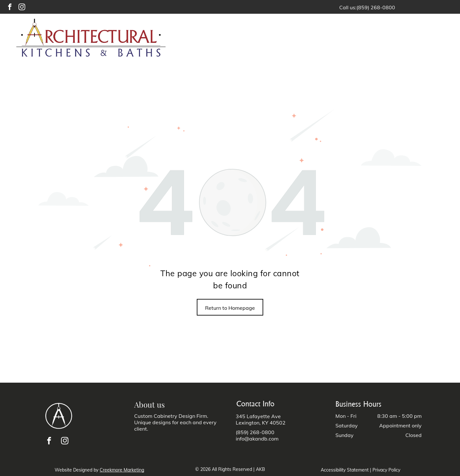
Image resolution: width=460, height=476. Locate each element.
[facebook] (10, 8)
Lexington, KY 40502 (261, 423)
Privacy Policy (386, 470)
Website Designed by (77, 470)
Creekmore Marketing (122, 470)
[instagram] (22, 8)
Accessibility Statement (345, 470)
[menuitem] (254, 39)
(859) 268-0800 (376, 7)
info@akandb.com (257, 439)
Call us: (348, 7)
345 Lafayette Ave (258, 416)
